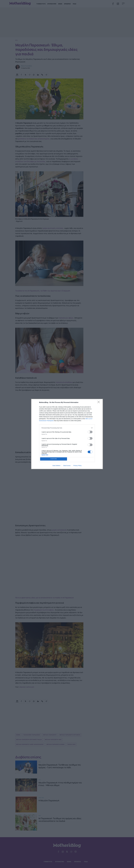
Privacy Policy (77, 466)
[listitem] (67, 428)
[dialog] (67, 434)
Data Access (67, 466)
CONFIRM (54, 459)
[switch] (90, 432)
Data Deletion (56, 466)
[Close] (99, 403)
